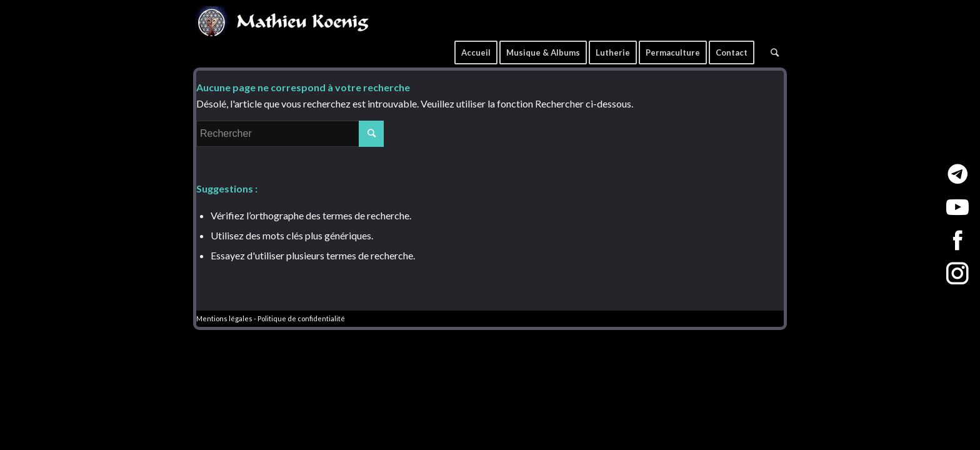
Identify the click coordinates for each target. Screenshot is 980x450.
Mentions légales (224, 318)
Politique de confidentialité (301, 318)
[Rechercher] (775, 48)
